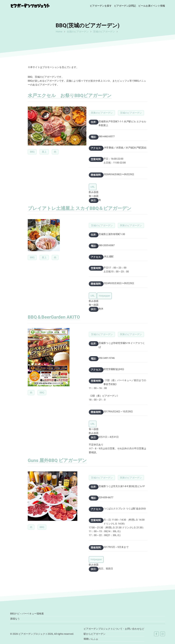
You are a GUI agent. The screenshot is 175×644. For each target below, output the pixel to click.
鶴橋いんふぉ (91, 639)
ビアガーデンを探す (101, 6)
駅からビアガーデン (95, 634)
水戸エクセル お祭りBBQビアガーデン (70, 95)
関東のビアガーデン (102, 113)
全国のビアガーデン (78, 32)
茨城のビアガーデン (104, 32)
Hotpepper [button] (104, 296)
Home (59, 32)
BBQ (32, 152)
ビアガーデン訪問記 (125, 6)
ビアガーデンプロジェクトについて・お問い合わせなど (114, 629)
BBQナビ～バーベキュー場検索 (27, 614)
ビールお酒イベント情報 (152, 6)
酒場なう (15, 619)
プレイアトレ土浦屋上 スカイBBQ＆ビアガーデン (80, 208)
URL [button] (93, 187)
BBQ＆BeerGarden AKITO (54, 317)
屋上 (44, 152)
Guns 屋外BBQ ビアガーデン (57, 460)
